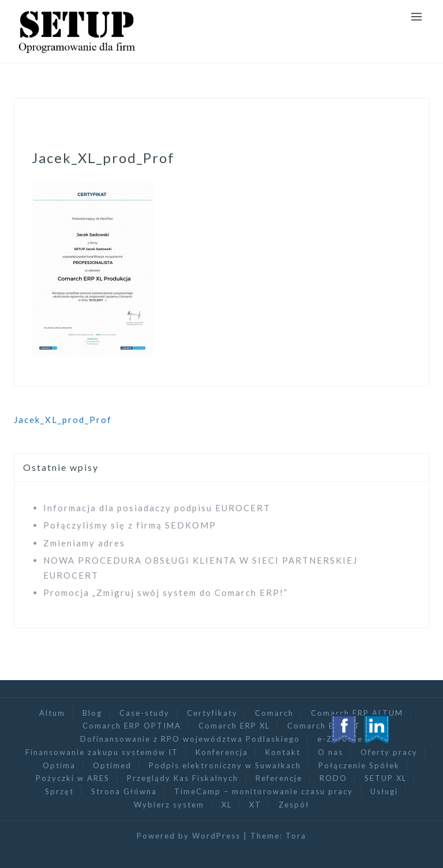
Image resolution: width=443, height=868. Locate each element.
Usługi (384, 791)
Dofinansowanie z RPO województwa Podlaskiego (190, 739)
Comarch (274, 713)
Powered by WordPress (189, 836)
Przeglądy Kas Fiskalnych (183, 778)
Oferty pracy (389, 752)
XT (255, 805)
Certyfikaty (212, 713)
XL (227, 805)
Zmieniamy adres (84, 543)
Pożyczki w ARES (73, 778)
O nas (331, 752)
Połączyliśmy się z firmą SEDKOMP (130, 525)
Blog (92, 713)
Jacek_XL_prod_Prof (63, 420)
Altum (52, 713)
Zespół (294, 805)
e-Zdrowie (340, 739)
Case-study (144, 713)
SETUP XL (386, 778)
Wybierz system (169, 805)
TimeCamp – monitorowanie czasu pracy (264, 791)
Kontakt (283, 752)
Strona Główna (124, 791)
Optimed (112, 765)
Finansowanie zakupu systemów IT (102, 752)
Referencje (279, 778)
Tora (296, 836)
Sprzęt (59, 791)
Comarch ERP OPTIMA (132, 726)
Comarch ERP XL (234, 726)
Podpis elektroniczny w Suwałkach (225, 765)
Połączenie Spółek (359, 765)
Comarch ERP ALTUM (357, 713)
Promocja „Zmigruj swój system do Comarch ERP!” (166, 592)
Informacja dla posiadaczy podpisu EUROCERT (157, 508)
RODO (333, 778)
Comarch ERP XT (324, 726)
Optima (59, 765)
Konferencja (222, 752)
